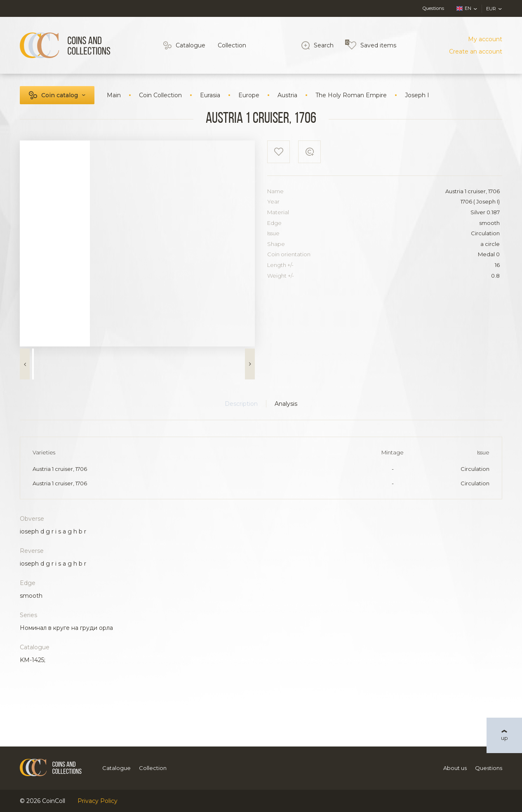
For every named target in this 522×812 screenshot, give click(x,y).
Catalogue (190, 45)
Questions (433, 8)
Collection (232, 45)
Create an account (476, 51)
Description (241, 404)
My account (485, 39)
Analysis (286, 404)
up (504, 738)
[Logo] (65, 45)
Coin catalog (60, 95)
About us (455, 768)
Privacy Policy (98, 801)
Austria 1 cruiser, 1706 (60, 469)
